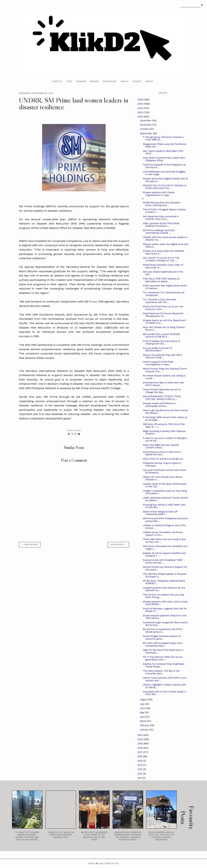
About (149, 81)
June (143, 708)
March (144, 721)
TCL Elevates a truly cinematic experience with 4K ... (160, 301)
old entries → (118, 545)
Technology (110, 81)
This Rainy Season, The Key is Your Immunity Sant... (161, 672)
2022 (140, 117)
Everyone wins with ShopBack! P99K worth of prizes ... (163, 561)
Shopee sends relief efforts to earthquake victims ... (159, 405)
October (145, 129)
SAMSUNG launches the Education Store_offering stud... (162, 204)
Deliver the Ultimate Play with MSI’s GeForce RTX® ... (162, 356)
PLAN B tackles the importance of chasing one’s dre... (161, 342)
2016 (140, 756)
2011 (140, 778)
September (146, 133)
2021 (140, 735)
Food (69, 81)
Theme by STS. (112, 863)
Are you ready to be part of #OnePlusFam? (157, 349)
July (143, 704)
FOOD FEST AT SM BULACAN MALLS (163, 459)
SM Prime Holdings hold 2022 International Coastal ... (159, 232)
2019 (140, 744)
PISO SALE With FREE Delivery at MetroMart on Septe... (161, 280)
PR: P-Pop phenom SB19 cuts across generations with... (163, 658)
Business (81, 81)
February (145, 725)
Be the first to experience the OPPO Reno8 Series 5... (163, 631)
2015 (140, 761)
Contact (137, 81)
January (144, 730)
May (142, 712)
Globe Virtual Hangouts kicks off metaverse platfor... (160, 513)
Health (124, 81)
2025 (140, 104)
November (146, 125)
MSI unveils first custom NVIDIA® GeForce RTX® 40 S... (161, 336)
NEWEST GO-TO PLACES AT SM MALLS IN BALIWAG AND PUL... (165, 187)
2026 (140, 100)
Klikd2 (92, 863)
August (144, 700)
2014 (140, 765)
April (143, 717)
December (146, 121)
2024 (140, 108)
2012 (140, 774)
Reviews (94, 81)
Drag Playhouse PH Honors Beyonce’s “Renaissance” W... (163, 315)
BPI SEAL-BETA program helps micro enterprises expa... (163, 644)
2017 (140, 752)
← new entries (30, 545)
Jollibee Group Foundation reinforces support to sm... (163, 534)
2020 (140, 739)
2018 (140, 748)
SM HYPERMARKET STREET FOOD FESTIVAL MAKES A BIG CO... (162, 398)
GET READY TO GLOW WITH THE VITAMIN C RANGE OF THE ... (161, 259)
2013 (140, 769)
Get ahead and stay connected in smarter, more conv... (161, 218)
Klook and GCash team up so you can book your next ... (163, 308)
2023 (140, 112)
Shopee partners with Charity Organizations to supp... (159, 194)
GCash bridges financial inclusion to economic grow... (162, 638)
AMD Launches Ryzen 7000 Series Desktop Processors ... (161, 225)
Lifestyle (57, 81)
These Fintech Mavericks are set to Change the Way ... (162, 391)
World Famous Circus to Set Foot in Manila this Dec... (162, 453)
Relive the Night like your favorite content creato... (161, 446)
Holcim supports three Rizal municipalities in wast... (158, 363)
